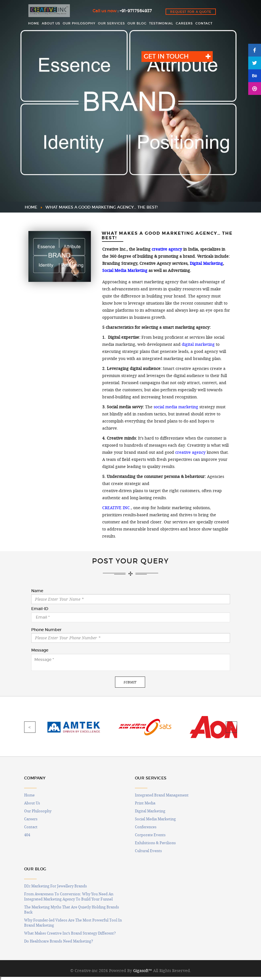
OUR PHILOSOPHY (79, 23)
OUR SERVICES (111, 23)
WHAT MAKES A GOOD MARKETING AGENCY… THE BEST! (102, 207)
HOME (34, 23)
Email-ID (40, 609)
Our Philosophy (38, 811)
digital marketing (198, 344)
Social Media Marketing (125, 271)
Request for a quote (191, 12)
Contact (31, 827)
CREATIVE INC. (117, 508)
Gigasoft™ (143, 970)
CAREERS (184, 23)
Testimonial (161, 23)
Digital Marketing (206, 263)
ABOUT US (51, 23)
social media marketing (176, 407)
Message (40, 650)
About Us (32, 803)
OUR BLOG (137, 23)
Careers (31, 819)
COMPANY (35, 778)
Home (29, 795)
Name (37, 591)
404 (27, 835)
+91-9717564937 (136, 11)
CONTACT (204, 23)
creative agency (167, 249)
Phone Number (46, 630)
